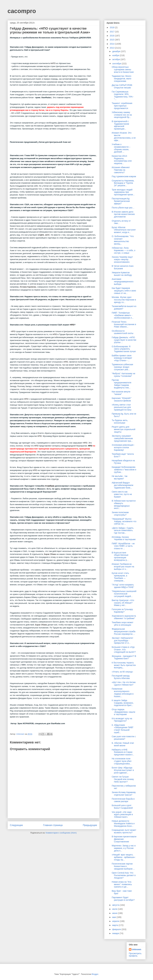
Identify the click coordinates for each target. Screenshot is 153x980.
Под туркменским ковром (124, 176)
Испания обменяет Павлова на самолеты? (121, 170)
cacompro (22, 11)
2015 (112, 40)
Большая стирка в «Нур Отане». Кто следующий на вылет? (124, 650)
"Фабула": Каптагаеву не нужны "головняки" (123, 375)
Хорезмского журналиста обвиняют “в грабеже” (124, 617)
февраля (117, 929)
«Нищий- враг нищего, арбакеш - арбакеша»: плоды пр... (124, 857)
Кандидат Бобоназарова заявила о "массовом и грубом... (124, 470)
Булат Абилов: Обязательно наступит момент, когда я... (124, 230)
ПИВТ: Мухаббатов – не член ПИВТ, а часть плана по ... (123, 546)
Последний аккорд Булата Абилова (121, 677)
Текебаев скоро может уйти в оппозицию (122, 624)
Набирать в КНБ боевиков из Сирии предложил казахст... (123, 752)
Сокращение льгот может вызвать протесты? (124, 831)
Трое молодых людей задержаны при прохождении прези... (123, 192)
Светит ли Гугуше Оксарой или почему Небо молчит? (123, 779)
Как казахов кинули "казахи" (121, 393)
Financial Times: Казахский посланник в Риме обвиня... (124, 324)
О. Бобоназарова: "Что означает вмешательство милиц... (123, 240)
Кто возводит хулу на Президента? (122, 720)
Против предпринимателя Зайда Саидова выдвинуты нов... (121, 384)
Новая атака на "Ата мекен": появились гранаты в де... (122, 884)
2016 (112, 36)
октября (116, 59)
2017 (112, 32)
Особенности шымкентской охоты (122, 332)
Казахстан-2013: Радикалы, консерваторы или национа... (122, 160)
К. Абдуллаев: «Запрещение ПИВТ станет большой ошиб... (123, 729)
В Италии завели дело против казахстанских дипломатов (123, 214)
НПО (72, 325)
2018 (112, 27)
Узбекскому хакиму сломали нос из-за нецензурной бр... (122, 115)
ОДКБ (41, 235)
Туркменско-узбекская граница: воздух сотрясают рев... (122, 367)
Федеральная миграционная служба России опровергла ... (123, 631)
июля (115, 909)
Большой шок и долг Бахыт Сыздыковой (122, 807)
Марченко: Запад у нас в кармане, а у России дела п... (124, 848)
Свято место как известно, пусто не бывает (122, 494)
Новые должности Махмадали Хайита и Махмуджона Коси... (123, 823)
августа (116, 905)
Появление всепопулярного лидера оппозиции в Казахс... (123, 692)
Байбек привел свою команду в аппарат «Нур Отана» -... (122, 358)
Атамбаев (50, 486)
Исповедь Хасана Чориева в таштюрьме (124, 538)
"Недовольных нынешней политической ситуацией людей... (124, 594)
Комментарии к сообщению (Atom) (61, 833)
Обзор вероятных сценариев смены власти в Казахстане (123, 70)
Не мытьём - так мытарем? (119, 477)
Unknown (137, 949)
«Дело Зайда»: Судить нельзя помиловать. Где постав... (123, 530)
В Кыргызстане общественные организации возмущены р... (120, 556)
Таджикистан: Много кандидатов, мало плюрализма (121, 79)
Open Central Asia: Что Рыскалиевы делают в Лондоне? (124, 875)
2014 (112, 44)
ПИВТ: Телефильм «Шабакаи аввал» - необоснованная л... (123, 315)
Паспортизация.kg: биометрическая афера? (121, 201)
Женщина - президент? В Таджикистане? (124, 657)
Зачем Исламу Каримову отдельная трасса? (124, 794)
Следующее (16, 825)
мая (114, 917)
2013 (112, 48)
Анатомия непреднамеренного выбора (123, 282)
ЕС (13, 113)
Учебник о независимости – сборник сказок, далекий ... (121, 148)
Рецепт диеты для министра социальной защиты (123, 429)
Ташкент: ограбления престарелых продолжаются (122, 106)
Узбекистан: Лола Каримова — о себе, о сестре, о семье (123, 250)
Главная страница (53, 825)
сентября (117, 64)
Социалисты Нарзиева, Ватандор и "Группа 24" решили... (123, 183)
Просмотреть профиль (135, 955)
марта (115, 925)
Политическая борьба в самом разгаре (123, 800)
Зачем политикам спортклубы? (120, 514)
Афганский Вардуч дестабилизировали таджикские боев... (122, 485)
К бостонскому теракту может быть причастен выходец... (124, 665)
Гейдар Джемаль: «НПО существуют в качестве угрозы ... (124, 340)
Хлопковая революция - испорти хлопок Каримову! (123, 447)
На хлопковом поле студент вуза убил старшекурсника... (121, 761)
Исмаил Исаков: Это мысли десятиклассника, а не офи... (124, 136)
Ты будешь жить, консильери (120, 422)
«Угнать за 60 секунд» (122, 672)
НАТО (53, 63)
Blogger (95, 974)
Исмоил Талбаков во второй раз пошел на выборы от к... (123, 567)
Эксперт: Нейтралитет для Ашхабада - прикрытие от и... (122, 641)
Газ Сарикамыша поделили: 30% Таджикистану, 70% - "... (123, 95)
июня (115, 913)
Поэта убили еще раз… (123, 208)
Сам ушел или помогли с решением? (124, 738)
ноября (116, 55)
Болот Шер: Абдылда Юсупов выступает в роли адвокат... (123, 770)
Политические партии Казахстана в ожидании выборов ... (123, 866)
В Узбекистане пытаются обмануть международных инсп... (124, 504)
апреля (116, 921)
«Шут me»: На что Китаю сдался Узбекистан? (124, 684)
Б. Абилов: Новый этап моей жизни (123, 744)
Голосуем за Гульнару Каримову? (122, 611)
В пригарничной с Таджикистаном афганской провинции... (120, 125)
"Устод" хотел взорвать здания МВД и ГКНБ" (123, 586)
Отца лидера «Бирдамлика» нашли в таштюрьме (123, 712)
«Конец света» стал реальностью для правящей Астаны (121, 407)
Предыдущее (90, 825)
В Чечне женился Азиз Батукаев (123, 267)
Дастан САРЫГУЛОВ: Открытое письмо (122, 86)
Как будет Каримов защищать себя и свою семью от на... (124, 291)
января (116, 933)
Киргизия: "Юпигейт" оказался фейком (122, 399)
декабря (116, 51)
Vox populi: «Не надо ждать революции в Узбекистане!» (122, 815)
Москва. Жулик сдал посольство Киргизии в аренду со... (124, 300)
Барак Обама (50, 554)
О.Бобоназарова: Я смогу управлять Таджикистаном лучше (124, 349)
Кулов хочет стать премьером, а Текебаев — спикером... (120, 577)
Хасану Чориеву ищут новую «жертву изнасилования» (122, 259)
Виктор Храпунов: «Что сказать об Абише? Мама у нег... (123, 603)
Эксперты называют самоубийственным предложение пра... (122, 438)
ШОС (47, 235)
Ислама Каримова (28, 287)
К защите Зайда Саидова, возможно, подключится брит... (123, 703)
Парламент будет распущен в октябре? (123, 899)
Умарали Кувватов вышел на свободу (122, 274)
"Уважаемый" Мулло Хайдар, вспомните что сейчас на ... (124, 521)
